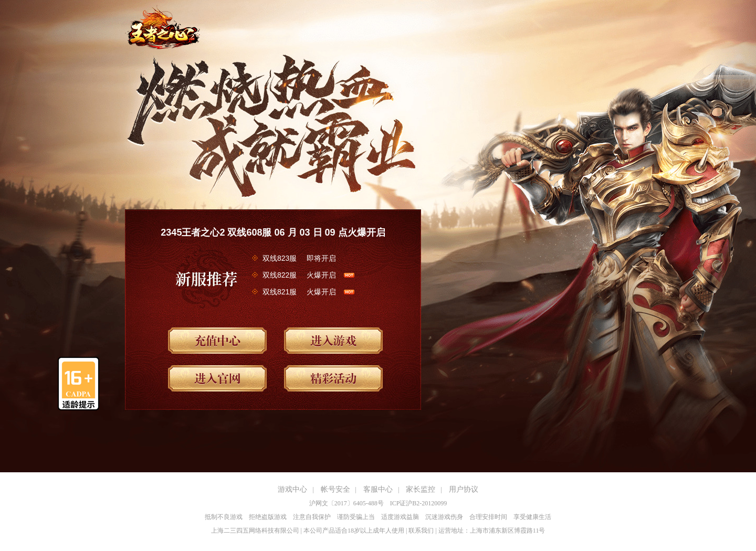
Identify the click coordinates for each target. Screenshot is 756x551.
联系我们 (421, 531)
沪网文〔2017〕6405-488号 (346, 503)
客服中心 (378, 489)
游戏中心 (292, 489)
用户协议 (464, 489)
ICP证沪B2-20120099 (419, 503)
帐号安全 (335, 489)
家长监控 (421, 489)
